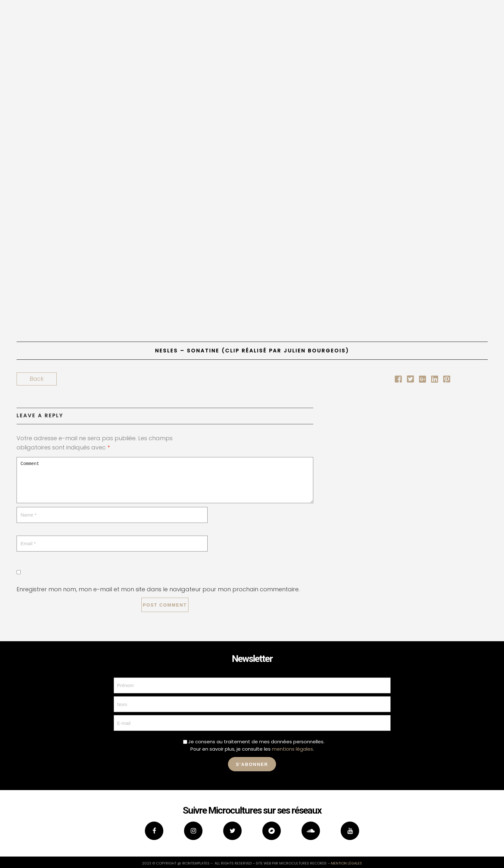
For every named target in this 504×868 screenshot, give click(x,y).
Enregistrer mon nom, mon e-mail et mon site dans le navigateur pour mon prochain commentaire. (158, 589)
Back (37, 379)
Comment (165, 480)
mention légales (346, 863)
